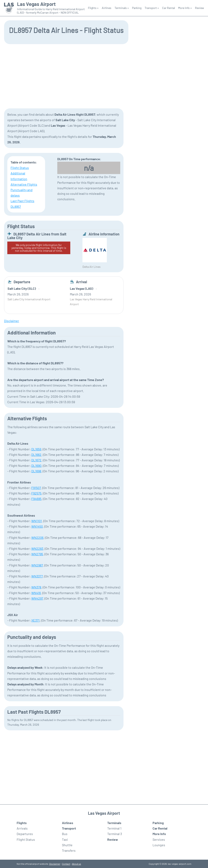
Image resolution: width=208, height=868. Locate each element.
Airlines (107, 8)
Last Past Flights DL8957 (22, 204)
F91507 (36, 488)
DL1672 (36, 460)
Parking (137, 8)
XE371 (35, 620)
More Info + (185, 8)
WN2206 (37, 537)
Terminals (114, 823)
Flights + (93, 8)
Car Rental (168, 8)
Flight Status (20, 168)
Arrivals (22, 828)
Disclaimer (55, 864)
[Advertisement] (104, 76)
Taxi (65, 839)
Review (199, 8)
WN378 (36, 587)
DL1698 (36, 471)
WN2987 (37, 565)
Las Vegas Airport (36, 4)
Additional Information (19, 176)
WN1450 (37, 526)
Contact (66, 864)
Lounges (159, 845)
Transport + (152, 8)
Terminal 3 (115, 834)
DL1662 (36, 455)
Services (159, 839)
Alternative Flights (24, 184)
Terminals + (122, 8)
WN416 (36, 593)
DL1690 (36, 466)
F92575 (36, 493)
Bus (65, 834)
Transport (69, 828)
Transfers (69, 850)
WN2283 (37, 548)
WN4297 (37, 598)
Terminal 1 (114, 828)
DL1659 (36, 449)
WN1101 (37, 521)
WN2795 (37, 554)
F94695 (36, 499)
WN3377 (37, 576)
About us (76, 864)
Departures (25, 834)
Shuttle (67, 845)
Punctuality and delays (22, 193)
